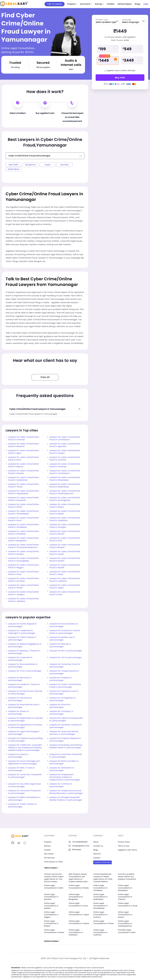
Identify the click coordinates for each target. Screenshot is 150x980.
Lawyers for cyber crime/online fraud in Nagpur (23, 566)
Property (72, 4)
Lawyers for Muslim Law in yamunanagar (62, 639)
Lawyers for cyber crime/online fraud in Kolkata (23, 472)
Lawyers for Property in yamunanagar (61, 679)
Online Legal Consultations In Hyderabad (101, 897)
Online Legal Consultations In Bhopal (52, 923)
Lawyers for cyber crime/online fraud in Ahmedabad (23, 512)
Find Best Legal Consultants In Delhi (127, 931)
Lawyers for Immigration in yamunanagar (63, 699)
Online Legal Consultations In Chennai (125, 897)
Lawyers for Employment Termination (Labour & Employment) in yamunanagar (65, 777)
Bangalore (31, 165)
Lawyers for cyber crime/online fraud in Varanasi (65, 465)
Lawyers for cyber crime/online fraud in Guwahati (23, 499)
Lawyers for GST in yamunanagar (66, 651)
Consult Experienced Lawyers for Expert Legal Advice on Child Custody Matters (103, 878)
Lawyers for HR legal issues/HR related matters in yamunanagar (66, 799)
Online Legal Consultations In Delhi (54, 887)
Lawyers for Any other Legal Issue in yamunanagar (24, 785)
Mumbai (65, 165)
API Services (50, 858)
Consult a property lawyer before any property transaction (127, 876)
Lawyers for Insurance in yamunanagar (20, 699)
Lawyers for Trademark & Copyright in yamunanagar (22, 632)
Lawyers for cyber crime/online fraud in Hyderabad (23, 479)
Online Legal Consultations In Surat (128, 904)
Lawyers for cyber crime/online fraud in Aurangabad (65, 499)
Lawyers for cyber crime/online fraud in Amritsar (23, 580)
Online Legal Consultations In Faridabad (101, 888)
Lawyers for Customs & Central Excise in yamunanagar (65, 632)
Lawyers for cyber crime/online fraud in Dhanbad (23, 533)
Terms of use (124, 846)
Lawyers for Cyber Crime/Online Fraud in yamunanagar (65, 686)
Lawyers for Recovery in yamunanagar (20, 679)
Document (86, 4)
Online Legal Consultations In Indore (76, 923)
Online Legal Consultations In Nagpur (52, 914)
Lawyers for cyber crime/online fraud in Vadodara (65, 519)
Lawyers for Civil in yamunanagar (25, 671)
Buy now (120, 77)
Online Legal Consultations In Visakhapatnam (125, 923)
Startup (99, 4)
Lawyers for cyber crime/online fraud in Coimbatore (65, 438)
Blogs (138, 4)
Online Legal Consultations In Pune (79, 904)
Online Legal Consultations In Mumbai (52, 897)
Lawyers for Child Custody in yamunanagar (22, 639)
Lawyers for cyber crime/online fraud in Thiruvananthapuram (23, 546)
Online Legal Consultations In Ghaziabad (125, 888)
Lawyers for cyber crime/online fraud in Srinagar (65, 526)
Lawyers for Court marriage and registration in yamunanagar (24, 762)
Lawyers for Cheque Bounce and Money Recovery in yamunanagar (66, 792)
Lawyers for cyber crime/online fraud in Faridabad (23, 526)
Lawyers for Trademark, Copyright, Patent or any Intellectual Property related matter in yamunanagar (25, 748)
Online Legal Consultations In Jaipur (76, 914)
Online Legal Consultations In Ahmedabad (101, 905)
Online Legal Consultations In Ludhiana (101, 932)
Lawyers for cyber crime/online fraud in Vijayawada (23, 492)
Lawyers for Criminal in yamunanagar (61, 785)
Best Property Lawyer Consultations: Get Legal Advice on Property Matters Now (78, 878)
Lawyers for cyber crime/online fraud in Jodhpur (23, 593)
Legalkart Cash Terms (128, 850)
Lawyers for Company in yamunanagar (61, 713)
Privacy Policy (124, 842)
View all (45, 377)
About (96, 842)
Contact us (98, 846)
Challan (111, 4)
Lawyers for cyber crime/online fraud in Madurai (23, 445)
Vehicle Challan (52, 941)
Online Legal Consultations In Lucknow (101, 914)
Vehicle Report (125, 4)
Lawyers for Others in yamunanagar (18, 713)
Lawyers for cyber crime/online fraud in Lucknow (65, 459)
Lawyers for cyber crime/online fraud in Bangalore (23, 539)
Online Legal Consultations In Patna (55, 931)
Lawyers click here (103, 862)
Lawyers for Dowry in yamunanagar (18, 756)
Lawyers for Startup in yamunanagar (60, 645)
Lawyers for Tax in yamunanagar (66, 658)
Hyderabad (14, 169)
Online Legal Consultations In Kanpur (125, 914)
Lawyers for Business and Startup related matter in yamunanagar (66, 746)
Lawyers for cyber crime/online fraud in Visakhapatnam (65, 492)
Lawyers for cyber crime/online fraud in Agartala (65, 445)
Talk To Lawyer (55, 4)
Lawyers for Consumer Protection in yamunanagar (66, 756)
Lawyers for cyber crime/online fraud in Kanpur (65, 452)
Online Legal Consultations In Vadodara (76, 932)
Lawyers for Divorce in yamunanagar (60, 706)
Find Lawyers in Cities (54, 862)
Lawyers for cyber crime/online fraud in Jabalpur (23, 600)
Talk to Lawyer (52, 868)
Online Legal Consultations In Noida (79, 887)
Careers (97, 858)
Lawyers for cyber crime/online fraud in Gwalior (23, 553)
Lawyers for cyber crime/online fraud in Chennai (23, 438)
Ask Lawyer (49, 854)
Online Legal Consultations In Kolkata (52, 905)
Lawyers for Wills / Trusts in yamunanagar (21, 769)
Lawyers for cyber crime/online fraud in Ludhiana (65, 580)
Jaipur (48, 165)
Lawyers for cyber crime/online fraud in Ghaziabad (65, 479)
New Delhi (14, 165)
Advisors (97, 854)
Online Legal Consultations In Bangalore (76, 897)
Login (146, 4)
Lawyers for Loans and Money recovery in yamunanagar (64, 733)
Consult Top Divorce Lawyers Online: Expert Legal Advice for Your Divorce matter (54, 878)
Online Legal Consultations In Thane (101, 923)
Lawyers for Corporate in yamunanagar (20, 659)
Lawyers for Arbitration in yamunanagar (62, 769)
